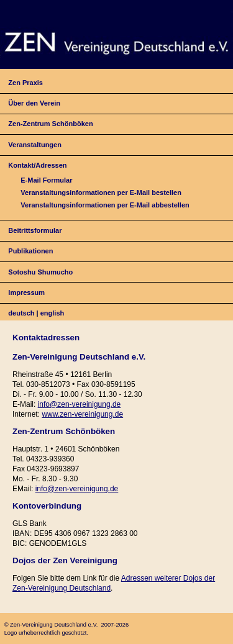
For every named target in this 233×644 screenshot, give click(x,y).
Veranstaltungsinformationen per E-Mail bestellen (101, 193)
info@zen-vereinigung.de (80, 404)
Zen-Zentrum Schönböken (50, 124)
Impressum (26, 293)
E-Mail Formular (46, 180)
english (53, 313)
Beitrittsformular (35, 230)
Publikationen (30, 251)
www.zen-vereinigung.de (82, 414)
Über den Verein (34, 103)
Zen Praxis (25, 83)
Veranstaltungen (35, 145)
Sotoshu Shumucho (40, 272)
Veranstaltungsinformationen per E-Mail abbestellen (105, 205)
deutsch (21, 313)
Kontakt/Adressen (37, 165)
